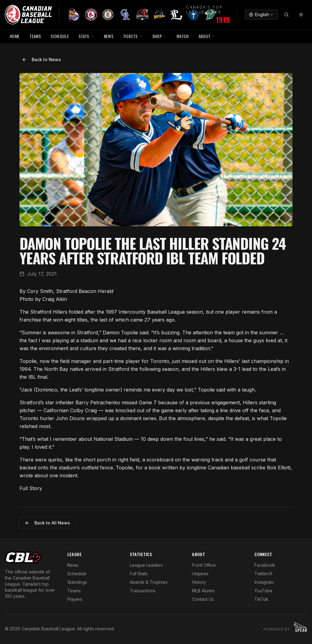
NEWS (109, 36)
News (73, 565)
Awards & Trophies (149, 582)
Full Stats (139, 574)
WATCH (183, 36)
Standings (77, 582)
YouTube (263, 591)
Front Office (204, 565)
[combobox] (261, 15)
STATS (86, 36)
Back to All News (47, 523)
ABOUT (207, 36)
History (199, 582)
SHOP (160, 36)
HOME (15, 36)
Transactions (143, 591)
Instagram (264, 582)
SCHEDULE (60, 36)
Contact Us (203, 599)
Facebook (265, 565)
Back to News (41, 59)
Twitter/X (264, 574)
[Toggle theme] (301, 15)
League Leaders (146, 565)
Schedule (77, 574)
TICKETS (133, 36)
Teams (74, 591)
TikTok (261, 599)
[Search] (286, 15)
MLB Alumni (203, 591)
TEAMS (35, 36)
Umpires (200, 574)
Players (75, 599)
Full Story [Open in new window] (31, 488)
